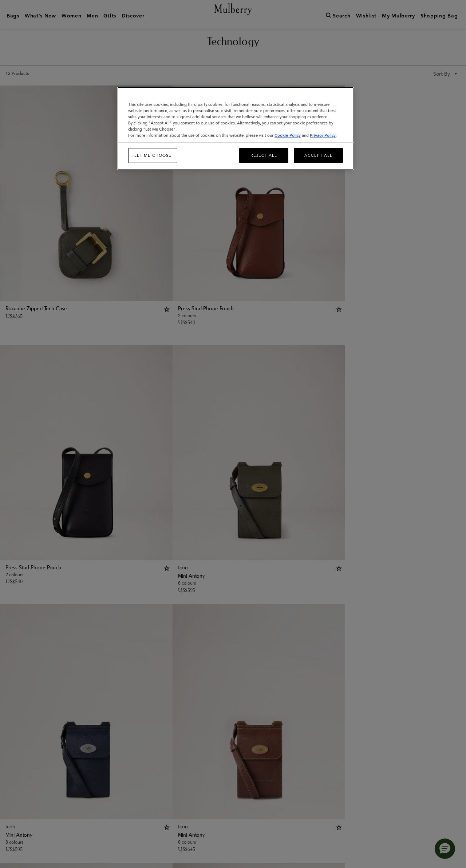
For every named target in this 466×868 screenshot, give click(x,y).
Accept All (318, 155)
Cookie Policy (288, 135)
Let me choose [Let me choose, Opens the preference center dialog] (153, 155)
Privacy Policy (323, 135)
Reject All (264, 155)
